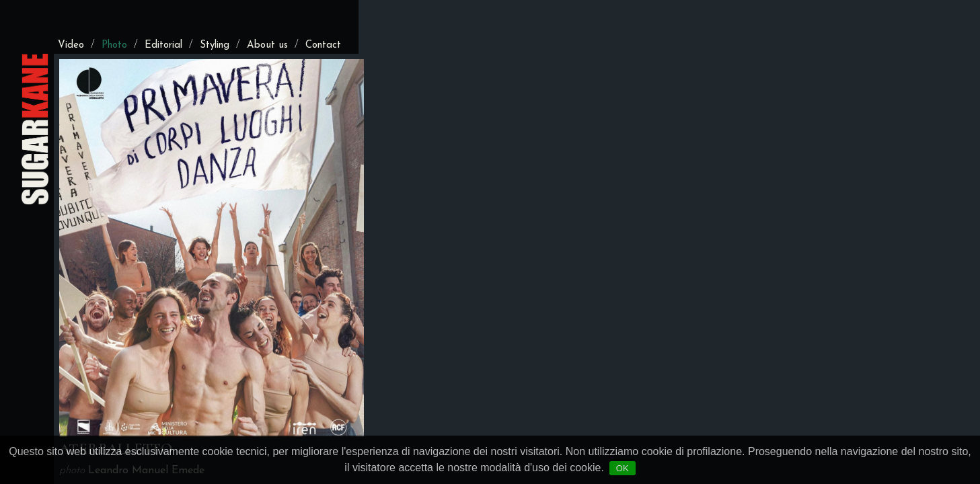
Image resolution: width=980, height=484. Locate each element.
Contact (323, 45)
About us (267, 45)
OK (623, 468)
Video (71, 45)
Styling (215, 45)
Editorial (163, 45)
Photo (114, 45)
